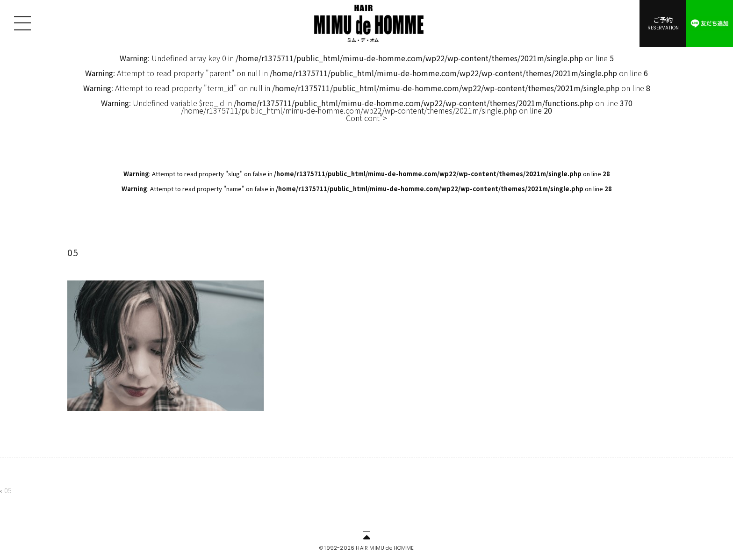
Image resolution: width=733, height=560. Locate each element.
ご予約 (663, 23)
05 (8, 490)
